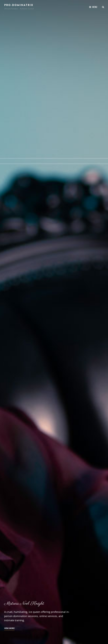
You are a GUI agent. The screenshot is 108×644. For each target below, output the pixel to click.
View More (9, 628)
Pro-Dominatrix (19, 5)
